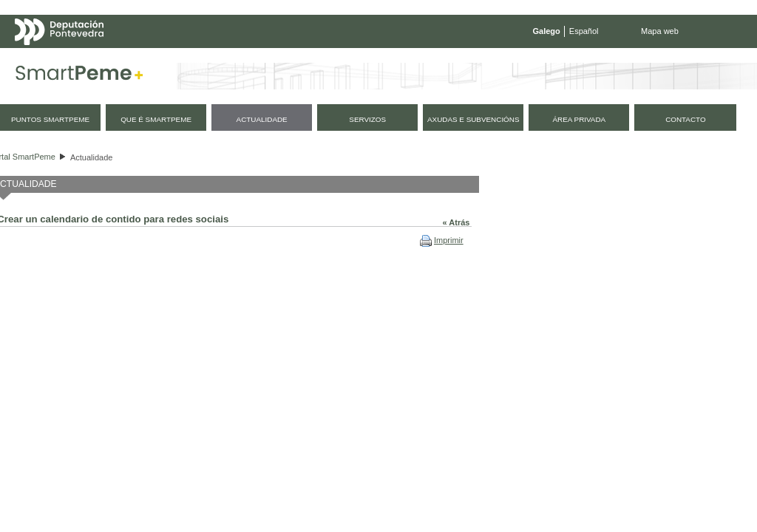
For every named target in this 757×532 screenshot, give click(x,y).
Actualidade (92, 157)
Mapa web (660, 31)
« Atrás (456, 222)
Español (584, 31)
